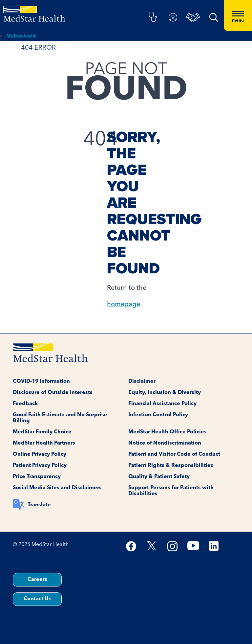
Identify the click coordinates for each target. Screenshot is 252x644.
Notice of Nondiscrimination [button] (165, 443)
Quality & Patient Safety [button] (159, 477)
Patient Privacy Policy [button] (40, 466)
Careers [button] (37, 580)
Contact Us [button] (37, 599)
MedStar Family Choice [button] (42, 432)
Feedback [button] (25, 404)
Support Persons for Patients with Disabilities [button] (171, 491)
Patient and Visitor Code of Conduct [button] (174, 454)
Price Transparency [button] (37, 477)
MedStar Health (21, 36)
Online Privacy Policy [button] (40, 454)
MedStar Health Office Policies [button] (168, 432)
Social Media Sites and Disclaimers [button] (57, 488)
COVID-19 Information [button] (41, 381)
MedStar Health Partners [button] (44, 443)
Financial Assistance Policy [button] (162, 404)
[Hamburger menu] (238, 16)
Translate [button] (39, 505)
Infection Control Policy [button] (158, 415)
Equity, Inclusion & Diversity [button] (165, 393)
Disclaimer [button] (142, 381)
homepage (124, 305)
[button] (153, 18)
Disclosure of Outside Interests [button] (53, 393)
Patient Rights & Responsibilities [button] (171, 466)
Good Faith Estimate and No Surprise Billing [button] (60, 418)
